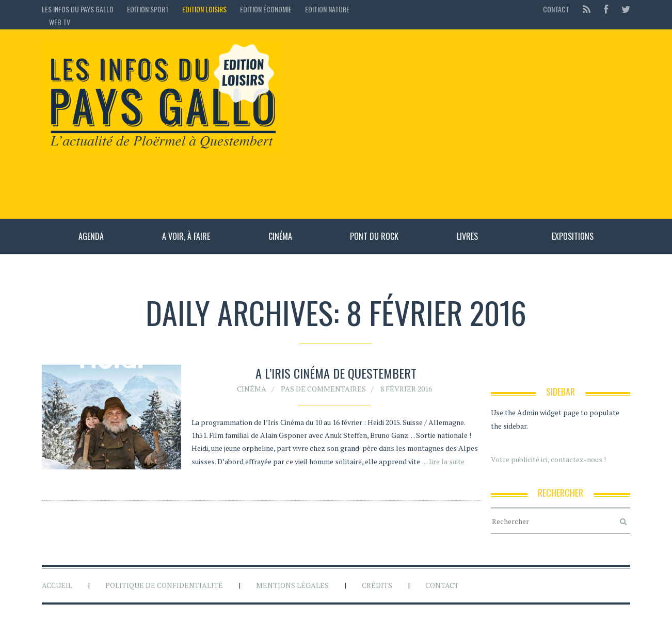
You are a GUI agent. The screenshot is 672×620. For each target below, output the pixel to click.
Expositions (573, 236)
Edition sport (148, 9)
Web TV (60, 22)
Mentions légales (292, 585)
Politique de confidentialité (164, 585)
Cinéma (280, 236)
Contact (556, 9)
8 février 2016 (406, 389)
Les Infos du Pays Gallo (78, 9)
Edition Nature (327, 9)
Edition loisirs (204, 9)
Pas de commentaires (323, 389)
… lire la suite (443, 461)
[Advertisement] (461, 124)
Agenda (91, 236)
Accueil (57, 585)
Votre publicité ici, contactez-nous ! (548, 459)
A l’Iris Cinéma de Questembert (336, 373)
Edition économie (266, 9)
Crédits (377, 585)
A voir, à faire (186, 236)
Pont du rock (374, 236)
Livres (467, 236)
